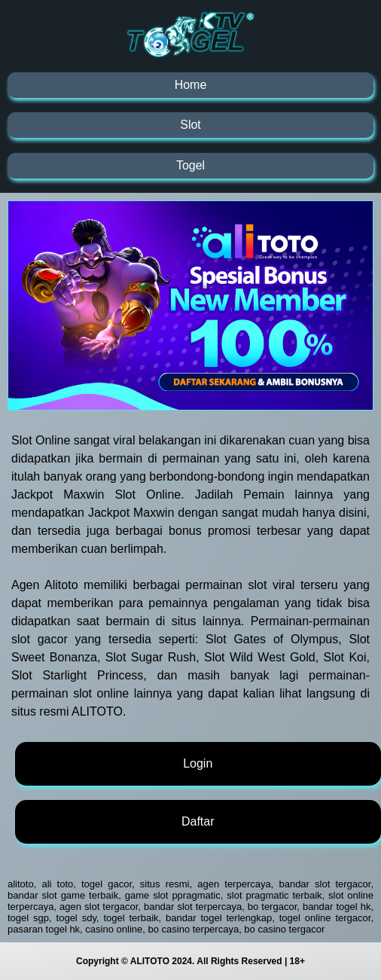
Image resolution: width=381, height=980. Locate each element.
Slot (190, 125)
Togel (190, 165)
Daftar (198, 821)
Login (198, 763)
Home (191, 85)
